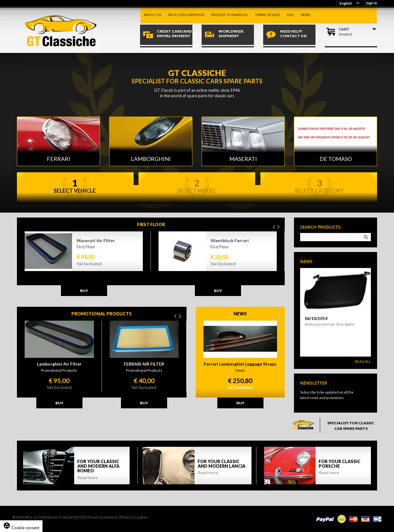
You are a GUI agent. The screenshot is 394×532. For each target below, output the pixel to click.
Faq (290, 15)
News (306, 15)
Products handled (229, 15)
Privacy (126, 517)
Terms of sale (267, 15)
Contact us (109, 517)
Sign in (372, 3)
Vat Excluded (89, 264)
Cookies (141, 517)
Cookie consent (21, 528)
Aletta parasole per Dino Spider (330, 324)
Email (93, 517)
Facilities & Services (186, 15)
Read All (363, 361)
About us (153, 15)
